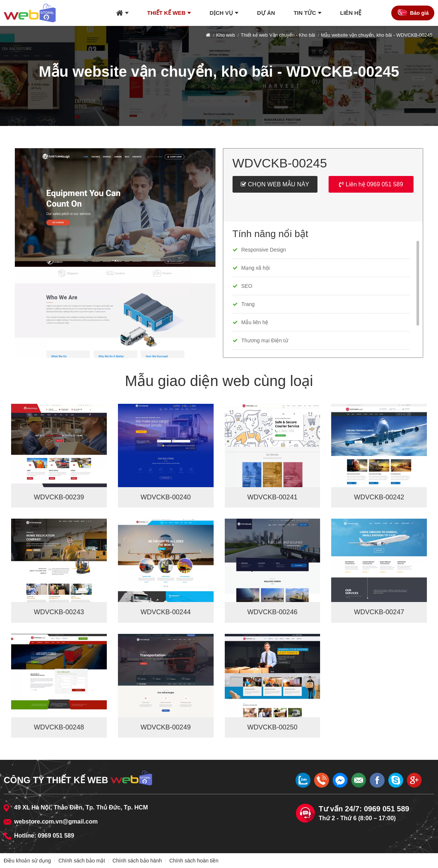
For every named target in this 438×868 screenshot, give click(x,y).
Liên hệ (351, 13)
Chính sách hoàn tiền (194, 861)
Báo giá (419, 13)
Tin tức (305, 13)
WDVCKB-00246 (272, 612)
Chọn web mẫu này (279, 184)
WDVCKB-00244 (166, 612)
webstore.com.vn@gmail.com (56, 822)
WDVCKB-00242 (379, 497)
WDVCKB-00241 (272, 497)
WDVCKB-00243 (59, 612)
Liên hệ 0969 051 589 (374, 184)
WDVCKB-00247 (379, 612)
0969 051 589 (56, 836)
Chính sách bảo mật (82, 861)
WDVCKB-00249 (166, 727)
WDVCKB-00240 (166, 497)
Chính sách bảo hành (137, 861)
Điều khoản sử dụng (27, 861)
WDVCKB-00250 (272, 727)
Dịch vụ (221, 13)
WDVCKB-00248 (59, 727)
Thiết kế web (167, 13)
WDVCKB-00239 (59, 497)
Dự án (266, 13)
